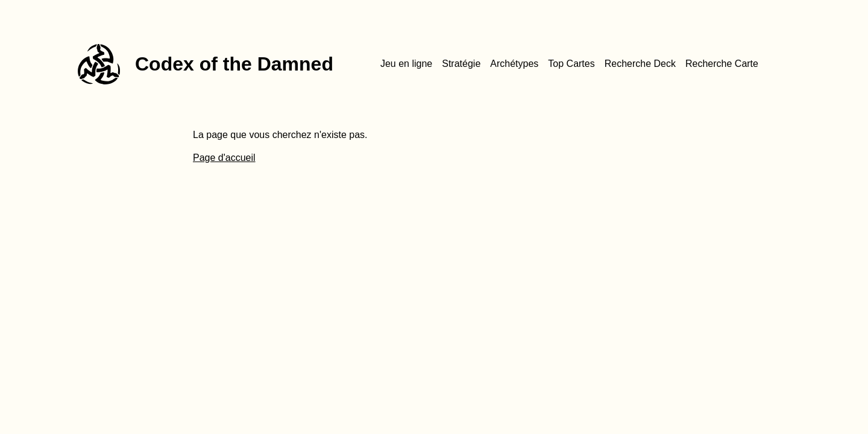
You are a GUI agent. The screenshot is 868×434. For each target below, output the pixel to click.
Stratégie (461, 64)
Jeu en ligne (406, 64)
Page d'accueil (224, 158)
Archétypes (514, 64)
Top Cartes (571, 64)
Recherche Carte (722, 64)
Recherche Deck (640, 64)
